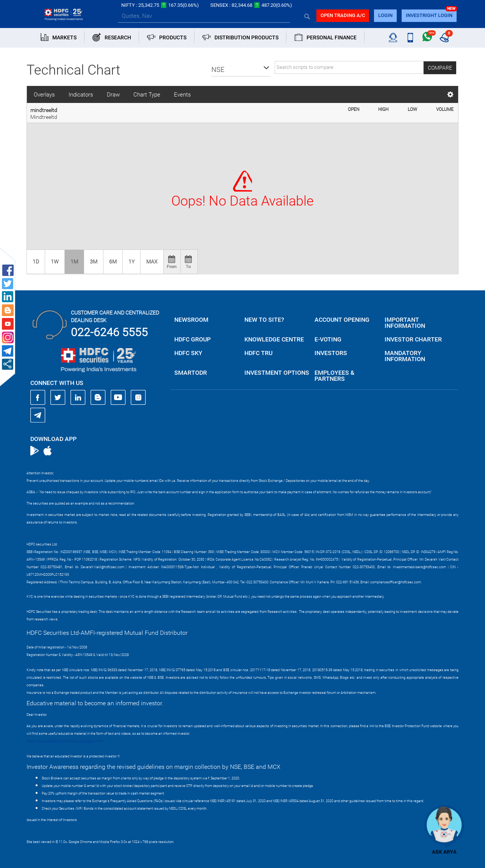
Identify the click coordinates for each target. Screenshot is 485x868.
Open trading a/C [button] (343, 15)
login (385, 15)
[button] (241, 70)
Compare (440, 68)
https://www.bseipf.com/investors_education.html (65, 741)
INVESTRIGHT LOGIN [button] (429, 15)
